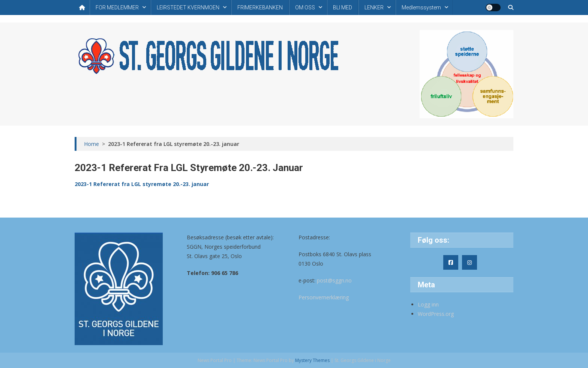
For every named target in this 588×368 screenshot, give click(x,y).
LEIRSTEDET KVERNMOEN (188, 8)
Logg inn (428, 304)
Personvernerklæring (324, 297)
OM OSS (305, 8)
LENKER (374, 8)
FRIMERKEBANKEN (260, 8)
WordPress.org (436, 314)
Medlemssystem (421, 8)
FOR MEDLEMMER (117, 8)
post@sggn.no (334, 280)
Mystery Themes (312, 360)
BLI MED (343, 8)
